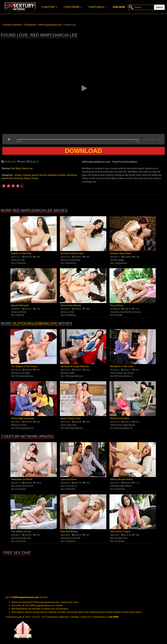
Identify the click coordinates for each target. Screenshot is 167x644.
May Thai (114, 538)
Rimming (18, 178)
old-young (71, 175)
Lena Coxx (65, 486)
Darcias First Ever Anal (72, 253)
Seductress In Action (22, 479)
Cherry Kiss (115, 312)
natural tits (7, 178)
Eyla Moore (16, 373)
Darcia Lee (27, 168)
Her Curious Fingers (120, 531)
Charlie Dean (75, 260)
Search (159, 7)
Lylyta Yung (71, 425)
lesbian (18, 175)
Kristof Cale (26, 538)
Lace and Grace (69, 479)
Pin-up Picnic (117, 305)
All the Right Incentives (23, 418)
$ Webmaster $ (100, 617)
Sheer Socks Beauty (71, 305)
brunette (61, 175)
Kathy (72, 373)
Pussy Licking (31, 178)
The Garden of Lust (21, 531)
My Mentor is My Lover (122, 366)
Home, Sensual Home (121, 479)
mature (27, 175)
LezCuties (118, 315)
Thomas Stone (27, 486)
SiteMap (75, 617)
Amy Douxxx (128, 373)
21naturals (97, 7)
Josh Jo (73, 486)
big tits (43, 175)
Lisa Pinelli (25, 373)
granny (35, 175)
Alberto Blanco (126, 486)
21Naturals (20, 315)
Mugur (121, 260)
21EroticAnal (20, 263)
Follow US (86, 617)
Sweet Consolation (120, 418)
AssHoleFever (70, 263)
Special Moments (20, 305)
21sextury (49, 7)
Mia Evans (65, 373)
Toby (23, 260)
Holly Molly (115, 486)
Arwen (63, 425)
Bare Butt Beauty (69, 531)
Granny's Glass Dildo (121, 253)
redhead (52, 175)
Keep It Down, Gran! (71, 418)
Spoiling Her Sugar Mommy (75, 366)
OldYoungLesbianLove (35, 323)
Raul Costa (123, 538)
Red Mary (16, 168)
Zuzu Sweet (21, 425)
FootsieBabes (70, 315)
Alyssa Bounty (129, 425)
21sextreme (73, 7)
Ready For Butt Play (21, 253)
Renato (24, 312)
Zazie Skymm (126, 312)
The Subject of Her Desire (24, 366)
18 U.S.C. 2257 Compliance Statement (50, 617)
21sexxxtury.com (14, 617)
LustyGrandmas (121, 263)
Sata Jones (16, 486)
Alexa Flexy (16, 538)
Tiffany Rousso (116, 373)
